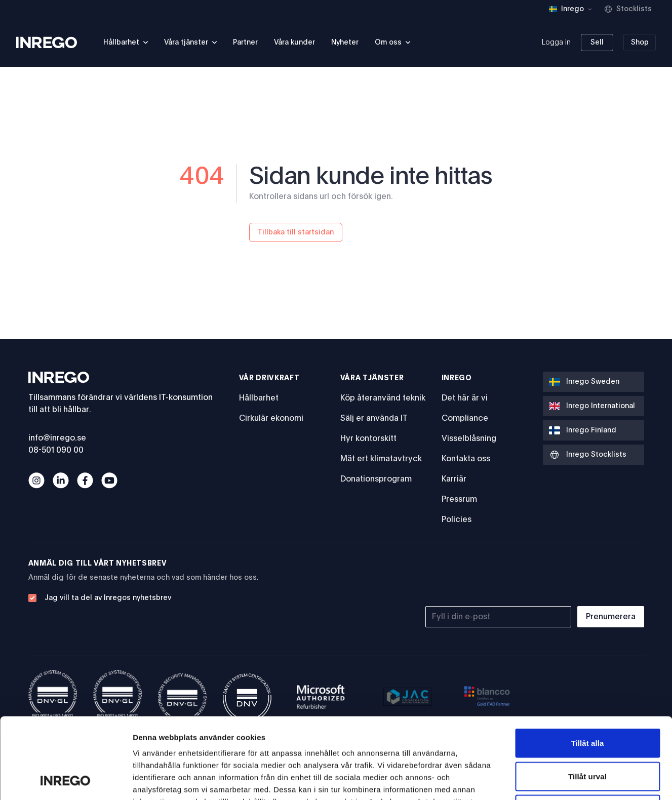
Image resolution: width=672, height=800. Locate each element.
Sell (597, 43)
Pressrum (459, 499)
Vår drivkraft (269, 378)
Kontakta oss (466, 459)
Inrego (457, 378)
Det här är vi (465, 398)
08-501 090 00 (56, 450)
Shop (640, 43)
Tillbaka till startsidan (296, 232)
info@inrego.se (57, 438)
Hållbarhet (259, 398)
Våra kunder (294, 43)
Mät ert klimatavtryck (381, 459)
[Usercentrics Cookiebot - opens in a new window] (66, 780)
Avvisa (587, 733)
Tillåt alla (587, 667)
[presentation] (567, 578)
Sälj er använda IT (374, 418)
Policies (457, 519)
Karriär (454, 479)
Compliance (465, 418)
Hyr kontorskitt (368, 438)
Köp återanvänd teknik (383, 398)
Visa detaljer (550, 780)
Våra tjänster (372, 378)
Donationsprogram (376, 479)
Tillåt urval (587, 701)
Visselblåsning (469, 438)
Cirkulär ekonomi (271, 418)
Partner (245, 43)
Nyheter (345, 43)
